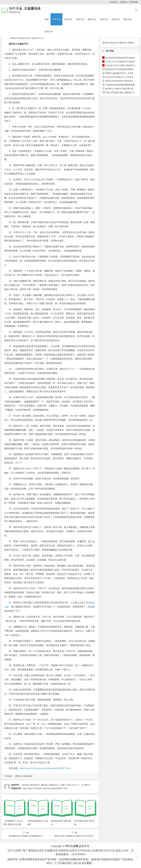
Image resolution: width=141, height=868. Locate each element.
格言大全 (92, 19)
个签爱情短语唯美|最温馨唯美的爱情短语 (123, 85)
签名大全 (128, 19)
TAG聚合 (113, 2)
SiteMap (124, 2)
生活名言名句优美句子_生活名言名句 (121, 77)
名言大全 (68, 19)
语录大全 (80, 19)
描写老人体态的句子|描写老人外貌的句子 (120, 43)
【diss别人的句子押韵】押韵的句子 (120, 65)
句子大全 (56, 19)
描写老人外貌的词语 (24, 776)
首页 (47, 19)
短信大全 (49, 31)
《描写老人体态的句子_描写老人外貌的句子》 (41, 785)
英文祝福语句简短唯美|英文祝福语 (120, 58)
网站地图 (134, 2)
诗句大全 (104, 19)
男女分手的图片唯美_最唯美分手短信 (122, 92)
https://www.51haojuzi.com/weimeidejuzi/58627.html (45, 768)
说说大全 (116, 19)
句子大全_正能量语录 (25, 8)
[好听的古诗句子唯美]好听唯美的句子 (121, 69)
